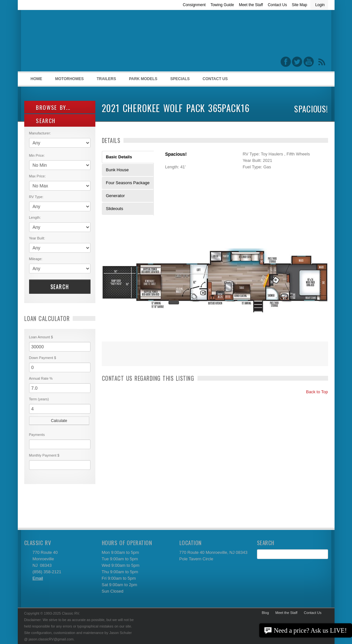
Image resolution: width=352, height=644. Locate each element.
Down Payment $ (43, 358)
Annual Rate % (41, 378)
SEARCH (43, 121)
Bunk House (117, 170)
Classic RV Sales (73, 42)
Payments (37, 435)
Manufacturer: (40, 133)
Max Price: (37, 176)
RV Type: (36, 197)
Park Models (143, 79)
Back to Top (314, 392)
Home (37, 79)
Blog (265, 613)
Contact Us (277, 5)
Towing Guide (222, 5)
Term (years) (39, 399)
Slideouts (115, 209)
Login (320, 5)
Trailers (105, 81)
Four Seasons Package (128, 183)
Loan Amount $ (41, 337)
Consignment (194, 5)
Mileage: (36, 259)
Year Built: (37, 238)
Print (110, 358)
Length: (35, 217)
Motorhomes (69, 81)
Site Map (299, 5)
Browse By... (50, 107)
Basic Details (119, 157)
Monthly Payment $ (44, 455)
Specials (180, 79)
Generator (116, 196)
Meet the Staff (251, 5)
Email (38, 578)
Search (60, 287)
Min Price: (37, 155)
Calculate (59, 421)
